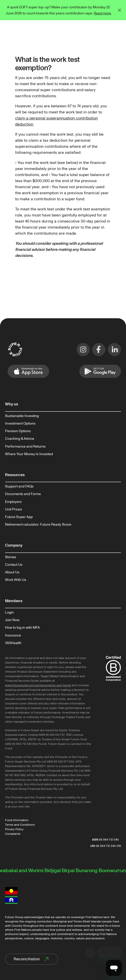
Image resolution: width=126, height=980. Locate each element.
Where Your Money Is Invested (29, 454)
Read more (102, 13)
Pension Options (18, 431)
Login (9, 612)
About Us (12, 572)
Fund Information (17, 820)
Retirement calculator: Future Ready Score (38, 525)
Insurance (13, 635)
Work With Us (16, 580)
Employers (13, 502)
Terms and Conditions (20, 825)
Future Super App (19, 517)
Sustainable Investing (22, 416)
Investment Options (20, 424)
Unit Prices (13, 509)
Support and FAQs (19, 486)
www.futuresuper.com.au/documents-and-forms (38, 685)
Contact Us (14, 565)
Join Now (12, 620)
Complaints (13, 834)
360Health (13, 643)
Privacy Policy (14, 829)
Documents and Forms (23, 494)
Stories (11, 557)
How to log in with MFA (22, 628)
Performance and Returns (25, 447)
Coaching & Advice (20, 439)
